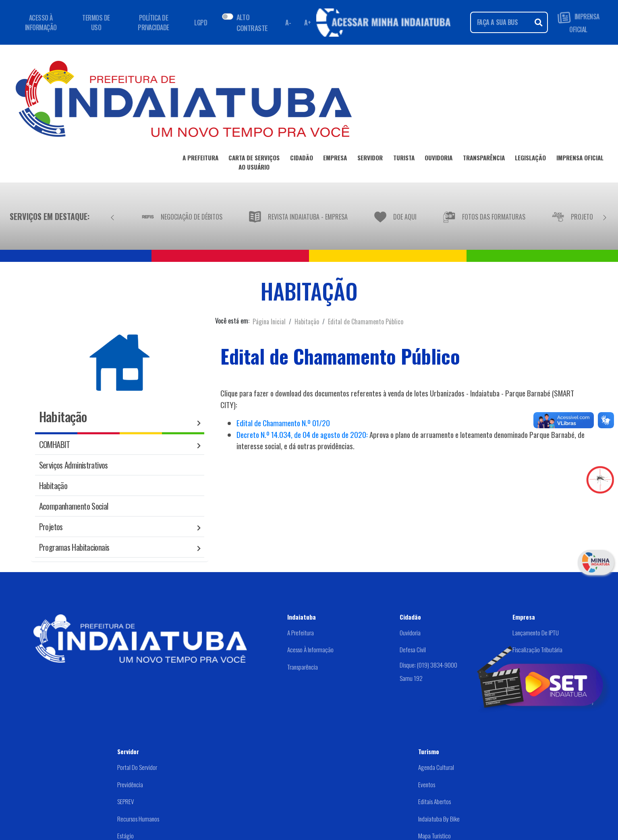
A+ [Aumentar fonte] (307, 23)
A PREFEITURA (200, 159)
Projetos (51, 526)
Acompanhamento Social (74, 506)
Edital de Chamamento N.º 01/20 (283, 423)
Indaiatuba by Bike (439, 819)
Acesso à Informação (310, 649)
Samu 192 (411, 678)
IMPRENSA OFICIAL (578, 22)
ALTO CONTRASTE (252, 22)
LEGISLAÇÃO (530, 159)
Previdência (130, 784)
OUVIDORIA (439, 159)
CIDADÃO (302, 159)
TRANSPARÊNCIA (484, 159)
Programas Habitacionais (74, 547)
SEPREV (126, 801)
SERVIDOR (370, 159)
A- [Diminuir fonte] (288, 23)
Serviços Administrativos (74, 465)
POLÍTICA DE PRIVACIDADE (153, 23)
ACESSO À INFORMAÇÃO (41, 23)
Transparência (303, 667)
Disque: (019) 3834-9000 (428, 665)
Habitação (307, 321)
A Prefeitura (301, 633)
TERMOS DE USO (96, 23)
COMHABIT (55, 444)
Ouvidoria (410, 633)
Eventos (427, 784)
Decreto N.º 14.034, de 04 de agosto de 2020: (302, 435)
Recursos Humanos (138, 819)
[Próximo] (605, 216)
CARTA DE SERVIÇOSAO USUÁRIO (254, 164)
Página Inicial (269, 321)
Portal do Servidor (137, 767)
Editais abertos (434, 801)
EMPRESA (335, 159)
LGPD (201, 23)
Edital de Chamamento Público (366, 321)
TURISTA (404, 159)
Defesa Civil (413, 649)
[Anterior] (112, 216)
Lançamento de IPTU (536, 633)
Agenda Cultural (436, 767)
